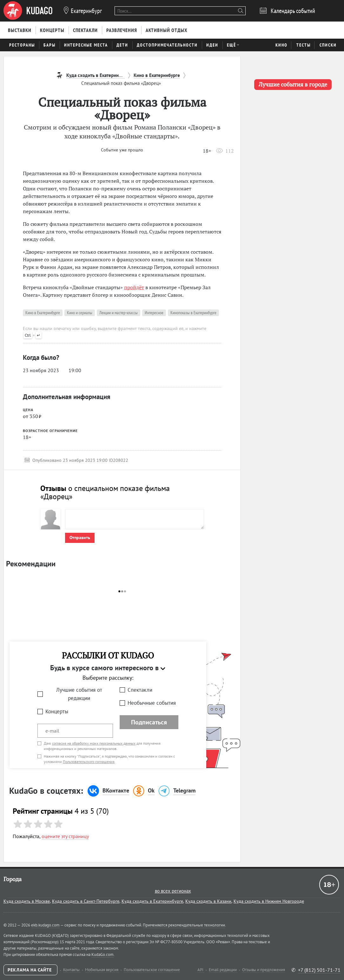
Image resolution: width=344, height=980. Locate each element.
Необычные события (152, 703)
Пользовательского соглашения (89, 762)
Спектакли (140, 690)
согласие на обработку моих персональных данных (94, 743)
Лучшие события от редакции (79, 694)
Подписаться (149, 722)
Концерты (57, 711)
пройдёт (134, 287)
